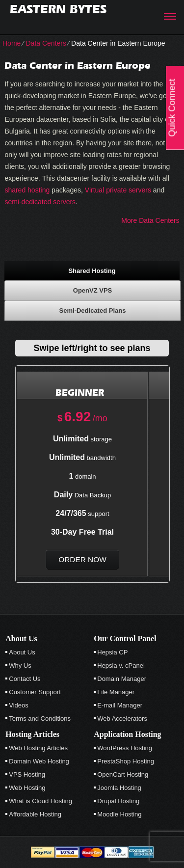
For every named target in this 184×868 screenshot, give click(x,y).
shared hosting (27, 190)
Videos (19, 705)
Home (12, 43)
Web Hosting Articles (38, 748)
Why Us (20, 665)
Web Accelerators (122, 719)
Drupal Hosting (118, 801)
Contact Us (25, 679)
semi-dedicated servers (40, 202)
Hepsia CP (112, 652)
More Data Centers (150, 220)
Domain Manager (122, 679)
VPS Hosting (27, 774)
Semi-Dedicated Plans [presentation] (93, 311)
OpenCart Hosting (123, 774)
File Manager (116, 692)
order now (82, 559)
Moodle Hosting (119, 814)
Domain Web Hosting (39, 761)
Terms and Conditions (40, 719)
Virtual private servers (118, 190)
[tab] (92, 271)
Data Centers (46, 43)
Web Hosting (27, 788)
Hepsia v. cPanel (121, 665)
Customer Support (35, 692)
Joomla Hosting (119, 788)
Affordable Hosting (35, 814)
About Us (22, 652)
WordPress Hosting (125, 748)
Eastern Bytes (58, 9)
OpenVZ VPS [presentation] (92, 290)
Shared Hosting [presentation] (92, 271)
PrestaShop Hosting (126, 761)
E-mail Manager (120, 705)
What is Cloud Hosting (40, 801)
